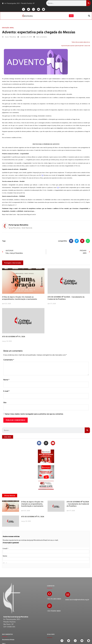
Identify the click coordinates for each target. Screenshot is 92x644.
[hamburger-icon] (71, 16)
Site (5, 403)
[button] (89, 16)
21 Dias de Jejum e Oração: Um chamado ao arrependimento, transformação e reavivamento (20, 298)
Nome (6, 380)
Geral (12, 28)
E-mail (6, 392)
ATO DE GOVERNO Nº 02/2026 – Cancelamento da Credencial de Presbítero (66, 298)
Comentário (9, 360)
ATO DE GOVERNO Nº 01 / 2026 (14, 337)
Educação (6, 28)
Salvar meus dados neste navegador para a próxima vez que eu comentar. (34, 415)
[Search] (89, 3)
